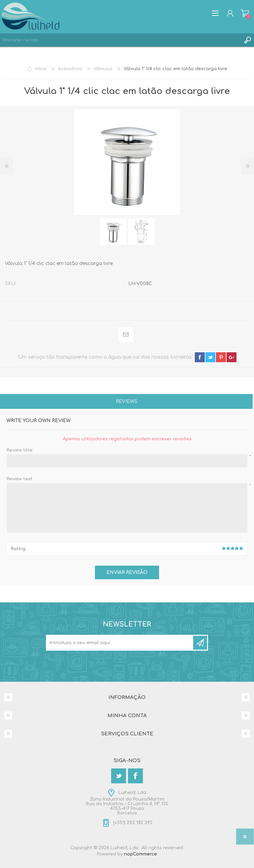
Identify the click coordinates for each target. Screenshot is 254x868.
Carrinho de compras (245, 13)
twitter (210, 357)
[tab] (126, 402)
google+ (232, 357)
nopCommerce (141, 854)
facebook (200, 357)
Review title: (20, 450)
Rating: (19, 549)
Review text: (20, 479)
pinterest (221, 357)
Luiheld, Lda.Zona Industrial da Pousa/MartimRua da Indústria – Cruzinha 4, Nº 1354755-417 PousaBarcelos (127, 803)
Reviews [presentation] (127, 401)
